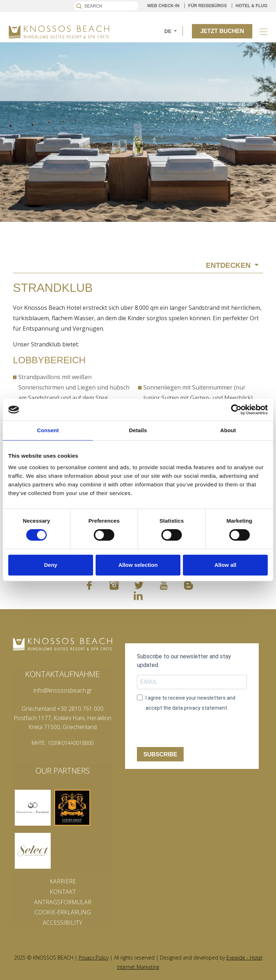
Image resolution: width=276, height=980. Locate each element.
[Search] (106, 6)
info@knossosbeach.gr (63, 690)
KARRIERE (63, 881)
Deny (50, 565)
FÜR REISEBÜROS (208, 6)
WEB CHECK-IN (164, 6)
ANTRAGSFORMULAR (63, 902)
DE (168, 31)
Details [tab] (138, 430)
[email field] (192, 682)
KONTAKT (63, 892)
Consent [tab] (48, 430)
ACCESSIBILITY (63, 923)
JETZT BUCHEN (222, 31)
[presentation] (192, 731)
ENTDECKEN (229, 265)
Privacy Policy (94, 958)
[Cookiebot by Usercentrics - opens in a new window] (236, 410)
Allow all (226, 565)
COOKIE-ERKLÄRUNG (63, 912)
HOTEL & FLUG (252, 6)
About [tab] (228, 430)
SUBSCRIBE (160, 754)
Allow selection (138, 565)
